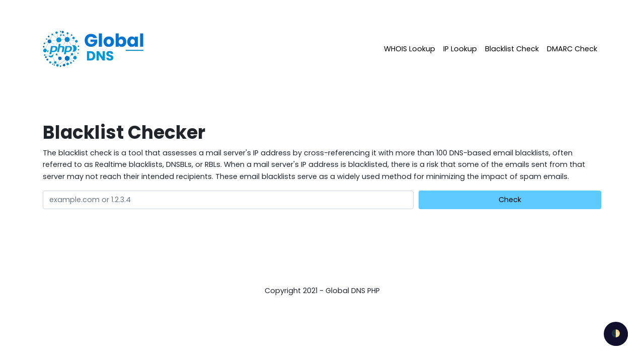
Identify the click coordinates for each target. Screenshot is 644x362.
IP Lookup (460, 49)
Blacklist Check (512, 49)
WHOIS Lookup (410, 49)
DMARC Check (572, 49)
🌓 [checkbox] (616, 333)
